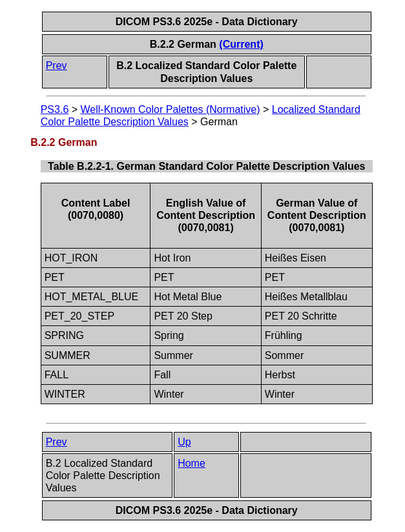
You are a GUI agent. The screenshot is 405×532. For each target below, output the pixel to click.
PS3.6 (55, 109)
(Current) (241, 44)
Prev (57, 66)
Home (192, 463)
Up (184, 442)
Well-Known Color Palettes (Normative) (171, 109)
